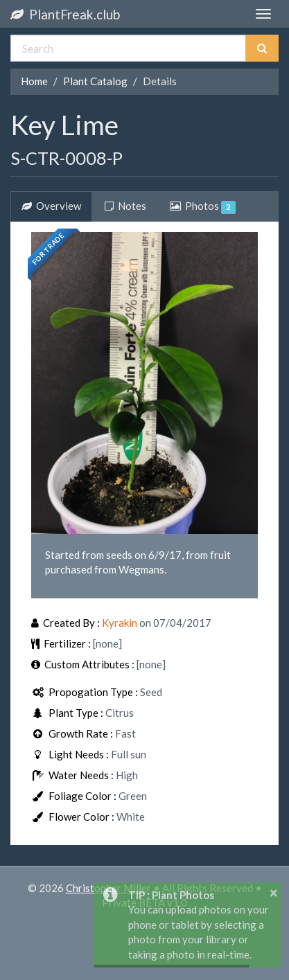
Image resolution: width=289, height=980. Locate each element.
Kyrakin (120, 623)
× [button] (274, 892)
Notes (125, 206)
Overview (51, 206)
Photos (203, 206)
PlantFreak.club (65, 14)
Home (34, 81)
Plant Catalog (95, 81)
